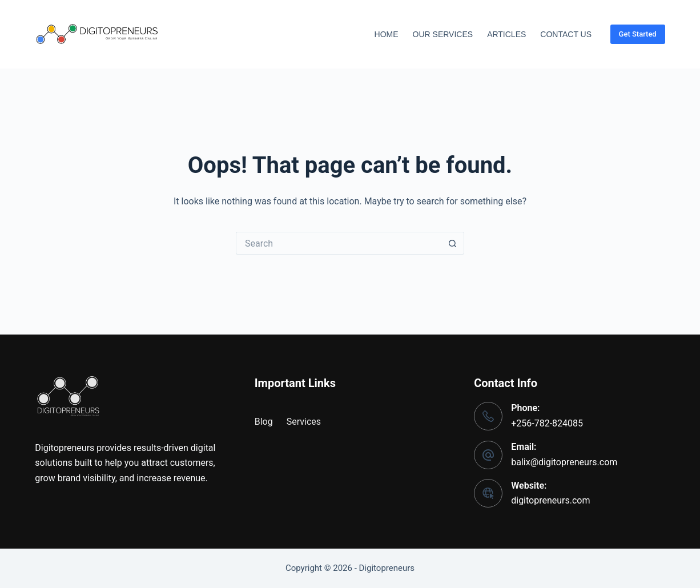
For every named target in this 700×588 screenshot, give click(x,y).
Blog (264, 422)
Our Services (443, 34)
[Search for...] (339, 243)
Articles (506, 34)
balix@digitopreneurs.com (564, 462)
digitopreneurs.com (550, 500)
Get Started (638, 34)
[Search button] (453, 243)
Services (304, 422)
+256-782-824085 (547, 423)
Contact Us (566, 34)
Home (387, 34)
